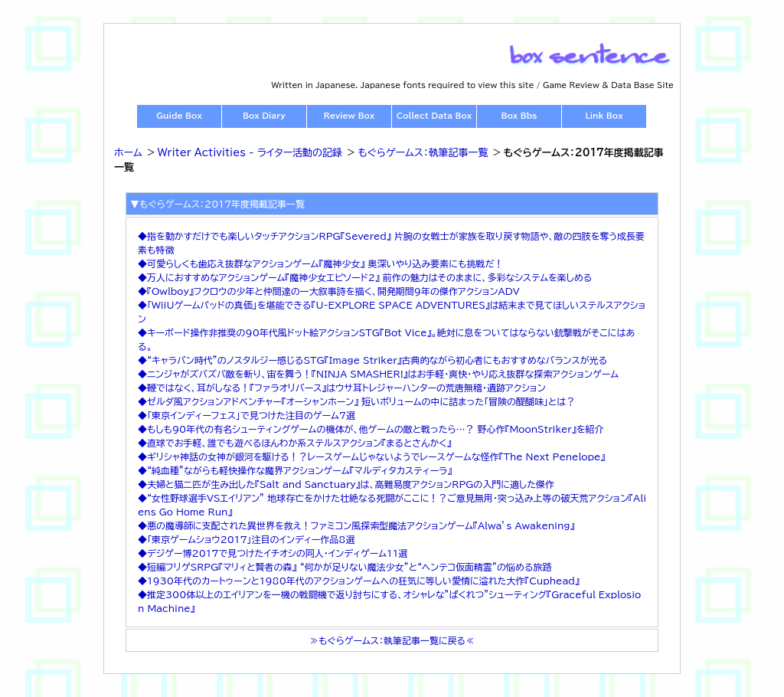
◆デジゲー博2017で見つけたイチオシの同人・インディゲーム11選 (273, 553)
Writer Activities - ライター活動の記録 (250, 153)
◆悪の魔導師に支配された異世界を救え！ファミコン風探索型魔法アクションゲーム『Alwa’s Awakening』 (356, 525)
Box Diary (264, 116)
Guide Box (179, 116)
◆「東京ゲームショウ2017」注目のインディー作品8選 (246, 539)
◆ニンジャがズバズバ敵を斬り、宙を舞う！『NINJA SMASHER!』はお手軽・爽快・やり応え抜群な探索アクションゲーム (378, 374)
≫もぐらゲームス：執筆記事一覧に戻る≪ (392, 640)
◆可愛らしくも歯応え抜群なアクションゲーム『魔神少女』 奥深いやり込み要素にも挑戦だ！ (320, 263)
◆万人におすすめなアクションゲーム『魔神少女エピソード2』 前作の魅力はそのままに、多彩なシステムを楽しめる (365, 277)
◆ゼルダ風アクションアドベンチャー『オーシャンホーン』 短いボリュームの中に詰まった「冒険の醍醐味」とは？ (356, 401)
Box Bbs (519, 116)
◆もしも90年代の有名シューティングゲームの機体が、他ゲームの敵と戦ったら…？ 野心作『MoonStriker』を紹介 (371, 429)
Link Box (604, 116)
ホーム (128, 153)
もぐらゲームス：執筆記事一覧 (423, 153)
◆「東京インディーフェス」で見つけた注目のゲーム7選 (247, 415)
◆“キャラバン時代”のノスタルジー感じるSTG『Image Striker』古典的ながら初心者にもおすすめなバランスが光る (372, 360)
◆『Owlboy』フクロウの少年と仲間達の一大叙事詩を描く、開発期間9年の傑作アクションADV (329, 291)
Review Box (349, 116)
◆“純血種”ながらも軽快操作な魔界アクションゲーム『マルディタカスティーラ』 (295, 470)
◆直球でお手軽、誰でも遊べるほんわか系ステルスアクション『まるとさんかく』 (294, 443)
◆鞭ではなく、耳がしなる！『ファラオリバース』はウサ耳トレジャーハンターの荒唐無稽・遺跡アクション (342, 388)
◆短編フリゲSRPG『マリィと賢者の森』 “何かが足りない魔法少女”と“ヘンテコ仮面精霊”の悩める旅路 (345, 567)
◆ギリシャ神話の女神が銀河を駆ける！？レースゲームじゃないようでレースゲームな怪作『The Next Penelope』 (371, 456)
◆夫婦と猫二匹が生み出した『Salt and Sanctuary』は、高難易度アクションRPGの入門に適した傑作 (346, 484)
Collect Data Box (434, 116)
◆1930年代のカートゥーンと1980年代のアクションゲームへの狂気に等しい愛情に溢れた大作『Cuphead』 (359, 581)
